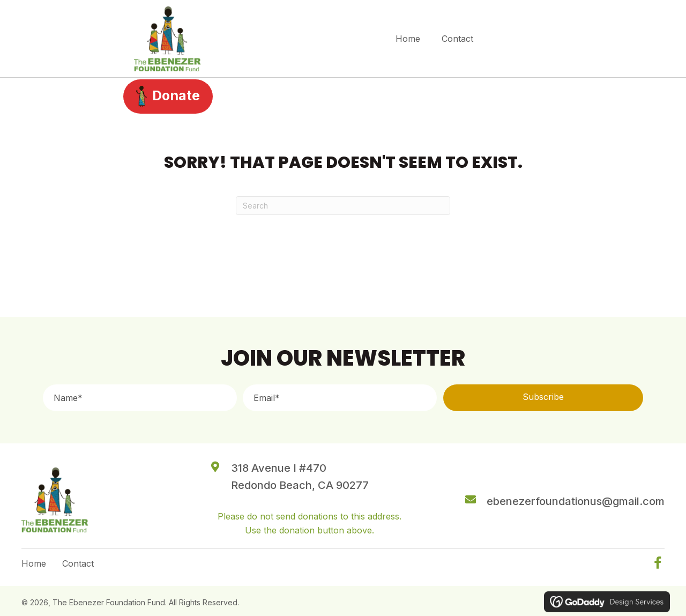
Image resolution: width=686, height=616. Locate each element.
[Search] (343, 206)
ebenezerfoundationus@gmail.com (576, 501)
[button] (543, 398)
